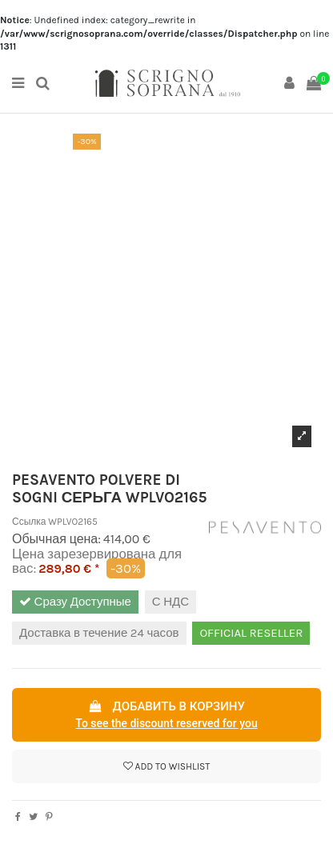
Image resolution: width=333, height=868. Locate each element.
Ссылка (29, 522)
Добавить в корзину (166, 716)
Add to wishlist (167, 766)
